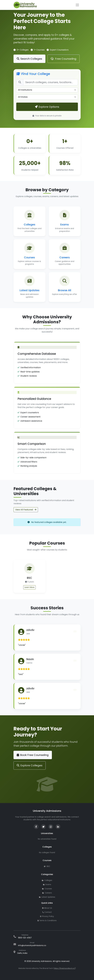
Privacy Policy (47, 916)
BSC (47, 866)
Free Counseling (64, 59)
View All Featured (26, 510)
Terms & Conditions (47, 921)
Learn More (29, 587)
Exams (47, 885)
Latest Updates (47, 897)
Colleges (47, 880)
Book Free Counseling (33, 755)
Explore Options (47, 107)
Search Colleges (29, 59)
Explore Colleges (30, 765)
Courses (47, 889)
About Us (47, 908)
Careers (47, 893)
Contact (47, 912)
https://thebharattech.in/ (65, 968)
